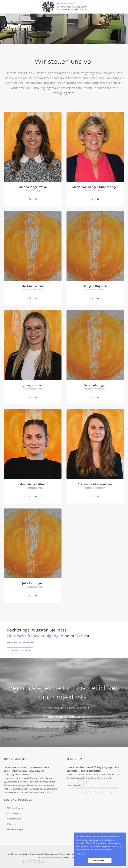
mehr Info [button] (81, 853)
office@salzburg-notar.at (49, 858)
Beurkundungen (15, 829)
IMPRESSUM (68, 858)
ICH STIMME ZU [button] (100, 860)
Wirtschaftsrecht (15, 808)
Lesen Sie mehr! (20, 651)
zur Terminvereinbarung (64, 717)
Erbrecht (12, 824)
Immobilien (13, 813)
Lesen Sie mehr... (75, 785)
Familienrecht (14, 819)
